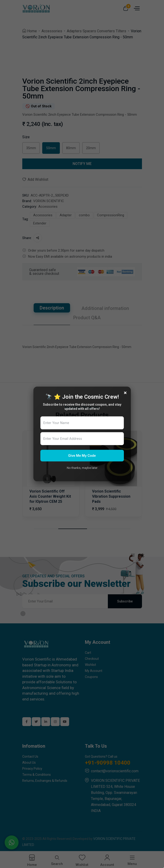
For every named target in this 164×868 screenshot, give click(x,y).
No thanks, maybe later (82, 468)
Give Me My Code (82, 455)
